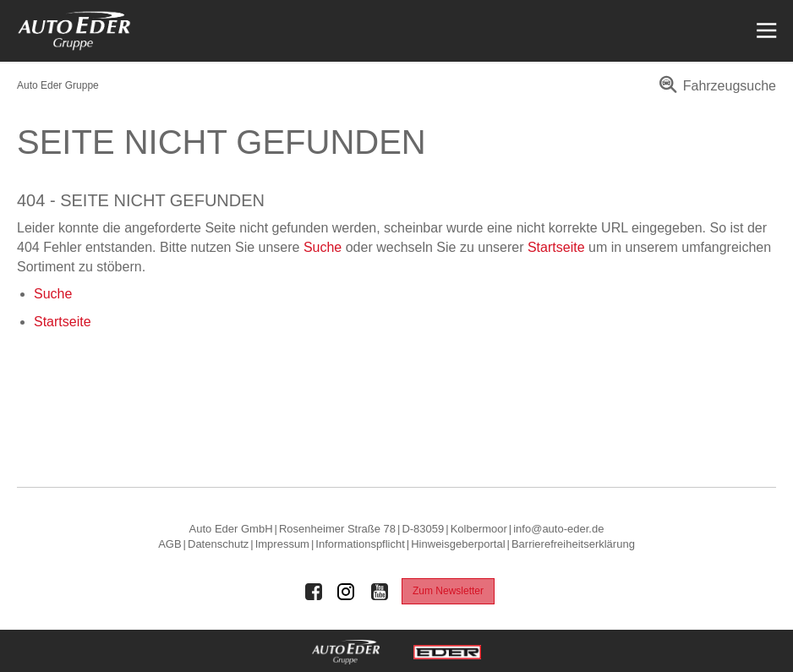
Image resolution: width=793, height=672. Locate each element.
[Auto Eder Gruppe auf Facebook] (314, 592)
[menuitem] (715, 92)
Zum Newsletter (448, 591)
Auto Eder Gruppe (58, 85)
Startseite (556, 247)
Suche (323, 247)
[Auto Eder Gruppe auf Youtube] (380, 592)
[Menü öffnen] (765, 31)
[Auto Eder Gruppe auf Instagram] (347, 592)
